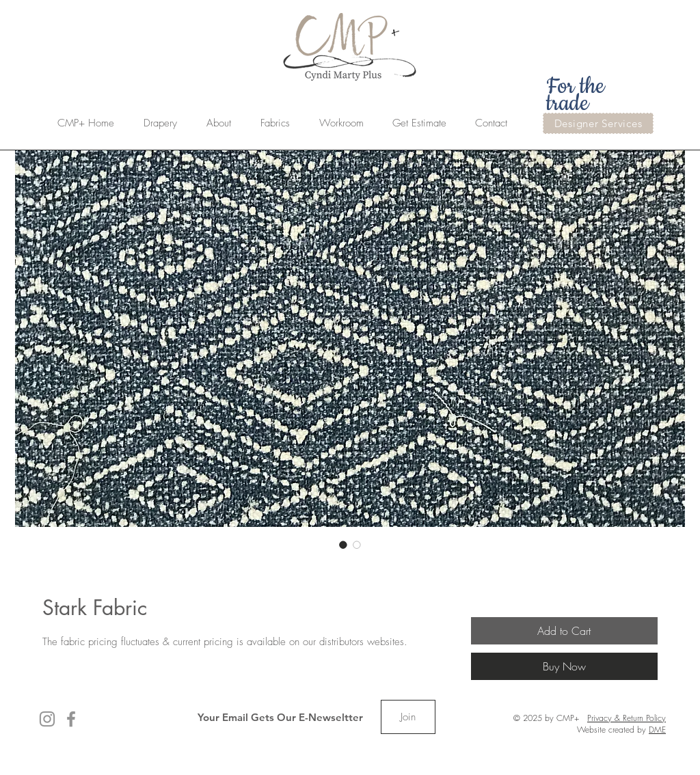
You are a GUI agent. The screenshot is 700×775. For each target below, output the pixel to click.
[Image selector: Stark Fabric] (343, 545)
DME (657, 730)
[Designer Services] (598, 123)
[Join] (408, 717)
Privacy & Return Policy (627, 718)
